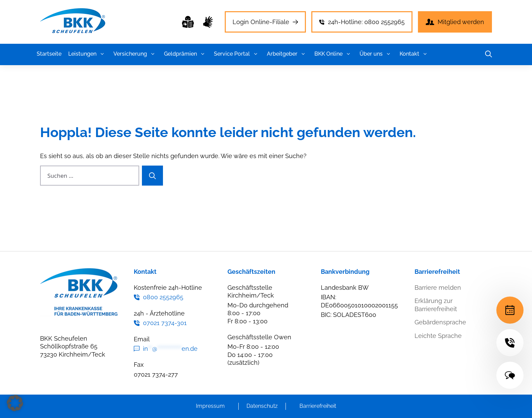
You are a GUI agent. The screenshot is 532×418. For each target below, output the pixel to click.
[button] (102, 54)
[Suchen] (152, 176)
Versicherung (135, 54)
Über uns (376, 54)
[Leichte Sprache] (188, 22)
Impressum (210, 406)
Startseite (49, 54)
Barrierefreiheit (318, 406)
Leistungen (87, 54)
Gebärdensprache (440, 322)
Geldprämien (186, 54)
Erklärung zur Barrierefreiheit (436, 305)
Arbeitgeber (287, 54)
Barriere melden (438, 288)
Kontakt (415, 54)
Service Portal (237, 54)
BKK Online (334, 54)
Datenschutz (262, 406)
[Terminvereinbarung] (510, 310)
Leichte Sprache (438, 336)
